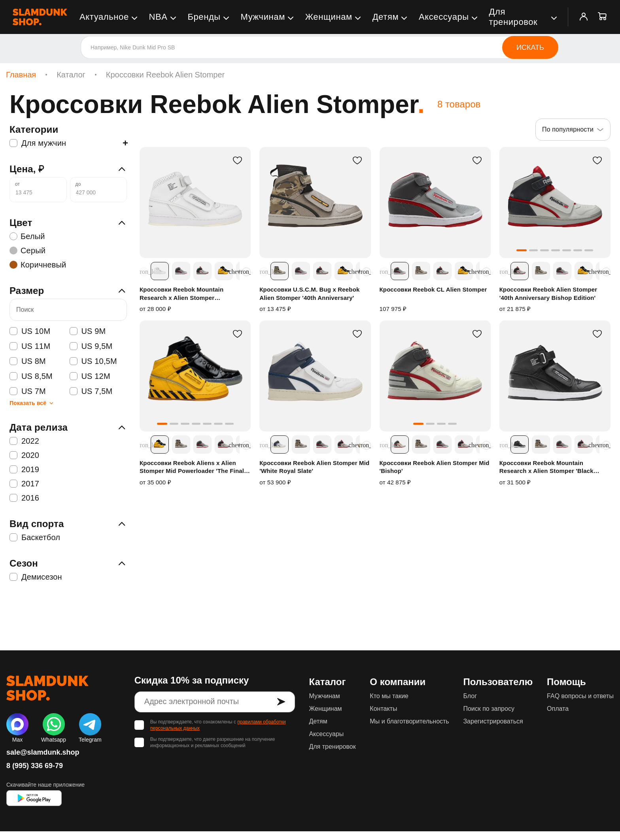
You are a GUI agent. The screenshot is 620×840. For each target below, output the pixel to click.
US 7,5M (91, 391)
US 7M (28, 391)
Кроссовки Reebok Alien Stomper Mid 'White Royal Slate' (314, 467)
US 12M (90, 376)
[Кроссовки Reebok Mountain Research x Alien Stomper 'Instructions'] (195, 202)
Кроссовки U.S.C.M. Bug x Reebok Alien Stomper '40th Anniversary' (309, 293)
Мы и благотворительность (409, 721)
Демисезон (36, 577)
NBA (158, 17)
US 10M (30, 331)
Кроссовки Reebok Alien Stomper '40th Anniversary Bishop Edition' (548, 293)
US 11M (30, 346)
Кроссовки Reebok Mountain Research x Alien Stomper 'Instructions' (181, 294)
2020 (24, 455)
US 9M (88, 331)
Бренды (204, 17)
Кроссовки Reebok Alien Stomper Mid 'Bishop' (435, 467)
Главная (21, 75)
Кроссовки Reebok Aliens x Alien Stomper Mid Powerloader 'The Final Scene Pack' (192, 467)
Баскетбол (35, 537)
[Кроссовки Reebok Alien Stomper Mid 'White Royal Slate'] (315, 376)
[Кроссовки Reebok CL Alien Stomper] (435, 202)
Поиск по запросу (489, 709)
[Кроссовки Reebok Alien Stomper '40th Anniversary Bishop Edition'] (555, 202)
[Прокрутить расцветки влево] (144, 272)
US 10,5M (93, 361)
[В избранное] (237, 160)
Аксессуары (444, 17)
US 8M (28, 361)
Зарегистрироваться (493, 721)
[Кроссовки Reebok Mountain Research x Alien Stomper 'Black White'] (555, 376)
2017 (24, 484)
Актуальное (104, 17)
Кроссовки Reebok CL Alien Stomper (433, 289)
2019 (24, 469)
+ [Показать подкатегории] (125, 143)
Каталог (71, 75)
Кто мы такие (389, 696)
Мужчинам (263, 17)
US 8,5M (31, 376)
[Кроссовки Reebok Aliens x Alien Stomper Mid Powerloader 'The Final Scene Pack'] (195, 376)
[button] (522, 250)
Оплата (558, 709)
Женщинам (329, 17)
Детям (386, 17)
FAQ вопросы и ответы (580, 696)
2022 (24, 441)
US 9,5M (91, 346)
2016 (24, 498)
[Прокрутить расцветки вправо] (246, 272)
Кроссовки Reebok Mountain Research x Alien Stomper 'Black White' (546, 467)
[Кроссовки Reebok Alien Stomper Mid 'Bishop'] (435, 376)
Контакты (383, 709)
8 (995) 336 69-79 (35, 766)
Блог (470, 696)
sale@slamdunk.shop (43, 752)
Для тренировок (513, 17)
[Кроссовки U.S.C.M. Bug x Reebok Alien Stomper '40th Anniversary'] (315, 202)
